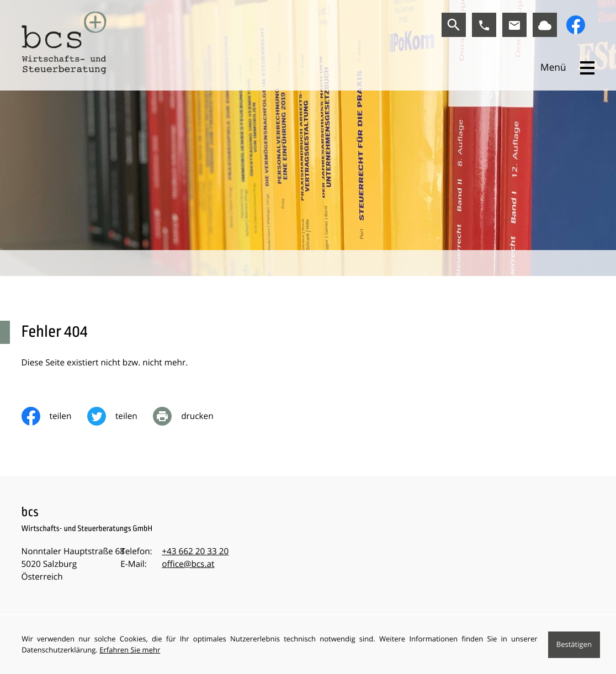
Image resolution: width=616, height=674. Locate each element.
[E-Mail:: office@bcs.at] (514, 25)
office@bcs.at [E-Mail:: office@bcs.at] (188, 564)
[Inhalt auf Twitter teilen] (120, 416)
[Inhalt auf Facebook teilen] (54, 416)
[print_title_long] (191, 416)
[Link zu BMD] (545, 25)
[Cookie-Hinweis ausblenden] (574, 645)
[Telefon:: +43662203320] (195, 552)
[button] (484, 25)
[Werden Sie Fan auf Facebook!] (576, 25)
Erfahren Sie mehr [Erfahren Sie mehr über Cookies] (130, 650)
